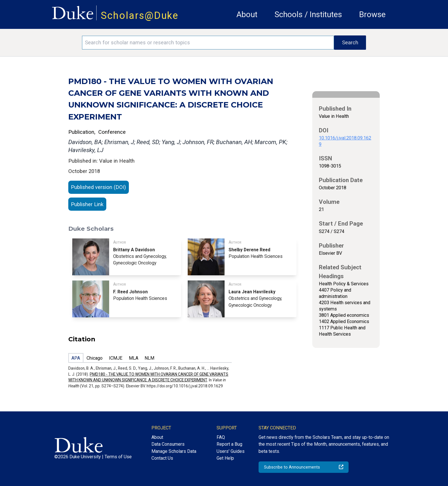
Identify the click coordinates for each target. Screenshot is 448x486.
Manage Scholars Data (174, 451)
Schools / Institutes (308, 14)
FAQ (221, 437)
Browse (372, 14)
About (247, 14)
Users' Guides (231, 451)
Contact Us (162, 458)
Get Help (225, 458)
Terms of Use (118, 457)
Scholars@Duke (140, 15)
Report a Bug (229, 444)
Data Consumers (168, 444)
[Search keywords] (208, 43)
